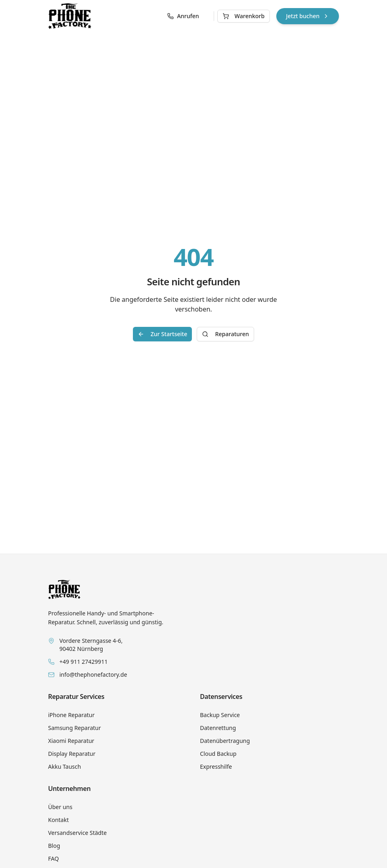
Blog (54, 846)
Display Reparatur (72, 754)
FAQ (54, 859)
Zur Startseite (163, 334)
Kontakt (58, 820)
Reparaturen (225, 334)
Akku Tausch (64, 767)
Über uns (60, 807)
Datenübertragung (225, 741)
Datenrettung (218, 728)
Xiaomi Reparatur (71, 741)
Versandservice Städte (77, 833)
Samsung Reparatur (75, 728)
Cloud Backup (218, 754)
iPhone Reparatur (71, 715)
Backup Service (220, 715)
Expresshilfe (216, 767)
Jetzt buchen (308, 16)
